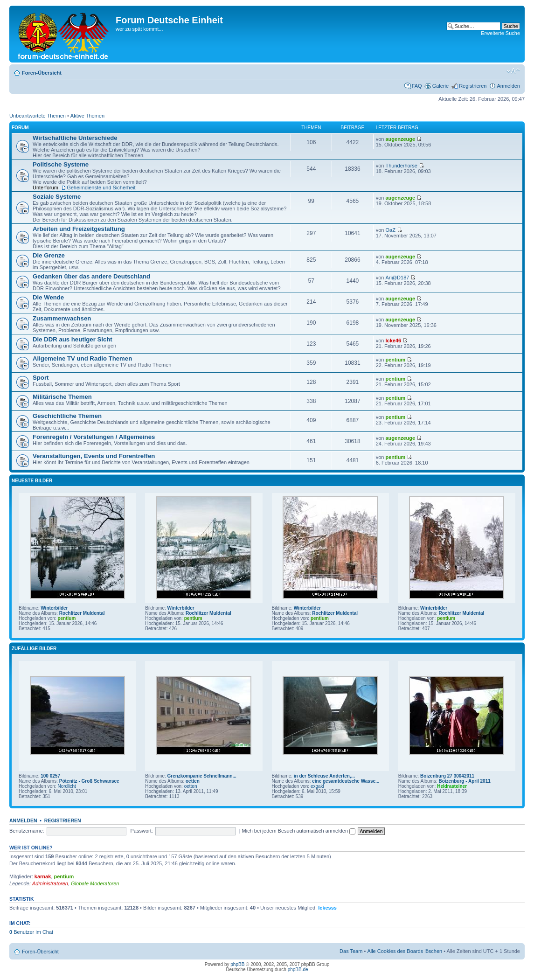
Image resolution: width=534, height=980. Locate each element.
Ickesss (327, 908)
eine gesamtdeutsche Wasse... (346, 781)
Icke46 (393, 341)
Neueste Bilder (32, 481)
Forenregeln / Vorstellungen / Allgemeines (94, 437)
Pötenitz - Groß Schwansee (89, 781)
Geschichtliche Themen (67, 416)
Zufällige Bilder (34, 649)
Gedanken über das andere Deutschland (91, 276)
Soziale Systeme (57, 197)
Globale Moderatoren (95, 883)
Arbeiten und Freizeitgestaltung (79, 229)
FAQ (417, 86)
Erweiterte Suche (500, 33)
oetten (193, 781)
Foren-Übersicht (42, 73)
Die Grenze (49, 255)
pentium (395, 360)
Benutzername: (27, 831)
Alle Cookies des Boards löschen (405, 951)
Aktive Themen (87, 116)
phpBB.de (298, 970)
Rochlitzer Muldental (82, 613)
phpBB (237, 964)
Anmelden (508, 86)
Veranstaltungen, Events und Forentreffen (94, 456)
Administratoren (50, 883)
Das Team (351, 951)
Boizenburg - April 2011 (464, 781)
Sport (41, 378)
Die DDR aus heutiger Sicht (73, 339)
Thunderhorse (401, 166)
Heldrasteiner (452, 786)
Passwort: (141, 831)
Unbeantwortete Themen (38, 116)
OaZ (390, 230)
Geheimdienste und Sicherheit (101, 188)
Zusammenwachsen (62, 318)
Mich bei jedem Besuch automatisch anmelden (299, 831)
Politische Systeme (61, 164)
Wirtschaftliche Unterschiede (75, 138)
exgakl (317, 786)
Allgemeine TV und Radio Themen (82, 358)
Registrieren (473, 86)
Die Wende (48, 297)
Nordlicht (66, 786)
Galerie (440, 86)
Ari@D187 (397, 278)
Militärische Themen (62, 397)
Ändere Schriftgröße (513, 71)
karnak (43, 876)
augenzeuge (400, 139)
